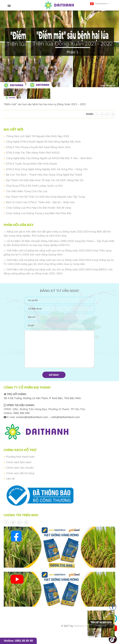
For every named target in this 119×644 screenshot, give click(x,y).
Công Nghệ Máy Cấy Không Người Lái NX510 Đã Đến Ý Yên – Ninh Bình (49, 158)
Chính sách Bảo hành (19, 462)
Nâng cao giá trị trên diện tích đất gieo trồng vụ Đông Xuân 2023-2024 (48, 232)
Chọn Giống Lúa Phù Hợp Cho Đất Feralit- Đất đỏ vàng (39, 208)
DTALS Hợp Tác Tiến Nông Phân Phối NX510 (33, 153)
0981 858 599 (21, 413)
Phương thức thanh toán (20, 457)
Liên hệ (10, 479)
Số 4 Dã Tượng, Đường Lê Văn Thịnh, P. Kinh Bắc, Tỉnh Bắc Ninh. (43, 398)
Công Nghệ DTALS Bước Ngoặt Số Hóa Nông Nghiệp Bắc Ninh (43, 142)
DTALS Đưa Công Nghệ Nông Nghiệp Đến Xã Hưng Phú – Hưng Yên (47, 169)
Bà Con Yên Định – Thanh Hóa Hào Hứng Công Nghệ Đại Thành (44, 175)
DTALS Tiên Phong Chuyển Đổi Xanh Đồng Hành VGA (38, 147)
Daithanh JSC (82, 626)
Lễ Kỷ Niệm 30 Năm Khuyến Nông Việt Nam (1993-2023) (40, 241)
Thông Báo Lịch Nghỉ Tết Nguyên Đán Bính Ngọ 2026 (38, 136)
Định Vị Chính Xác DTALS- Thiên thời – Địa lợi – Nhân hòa (40, 202)
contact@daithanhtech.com (32, 417)
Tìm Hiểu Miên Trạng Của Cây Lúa (27, 191)
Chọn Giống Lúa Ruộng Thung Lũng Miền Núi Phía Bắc (39, 213)
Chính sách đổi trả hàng (20, 473)
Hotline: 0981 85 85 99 (18, 641)
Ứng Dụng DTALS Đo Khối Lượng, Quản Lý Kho (34, 186)
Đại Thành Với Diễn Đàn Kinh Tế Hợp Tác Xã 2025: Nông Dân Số (45, 180)
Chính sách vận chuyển (20, 468)
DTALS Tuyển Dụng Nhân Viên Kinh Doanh (32, 164)
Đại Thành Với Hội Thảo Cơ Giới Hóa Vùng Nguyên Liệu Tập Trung (45, 197)
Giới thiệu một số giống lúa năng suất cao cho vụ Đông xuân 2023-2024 (49, 251)
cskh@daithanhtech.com (65, 417)
